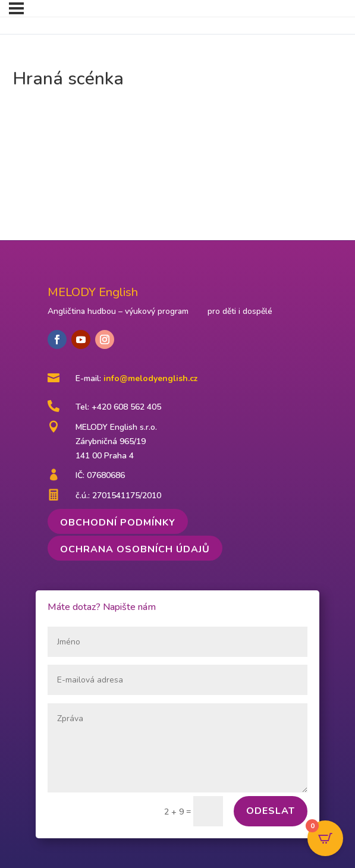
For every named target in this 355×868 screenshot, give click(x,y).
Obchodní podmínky (118, 523)
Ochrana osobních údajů (135, 549)
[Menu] (16, 8)
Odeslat (271, 811)
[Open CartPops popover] (325, 838)
